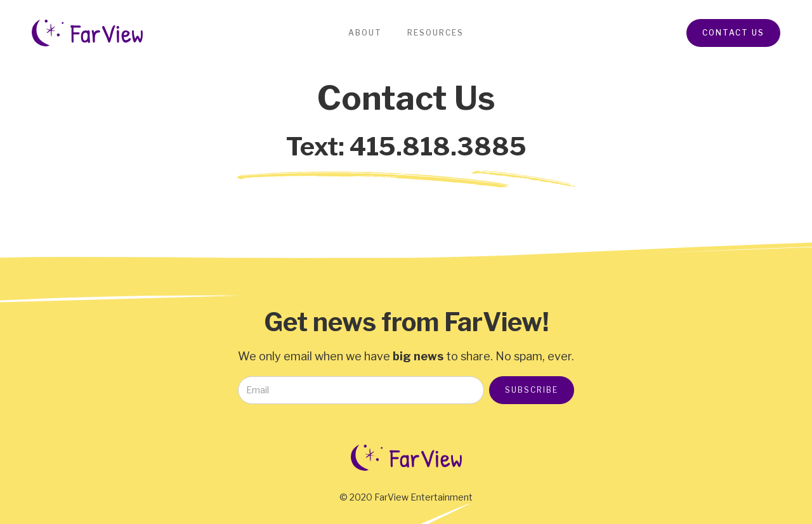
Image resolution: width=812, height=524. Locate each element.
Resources (435, 33)
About (365, 33)
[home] (87, 33)
